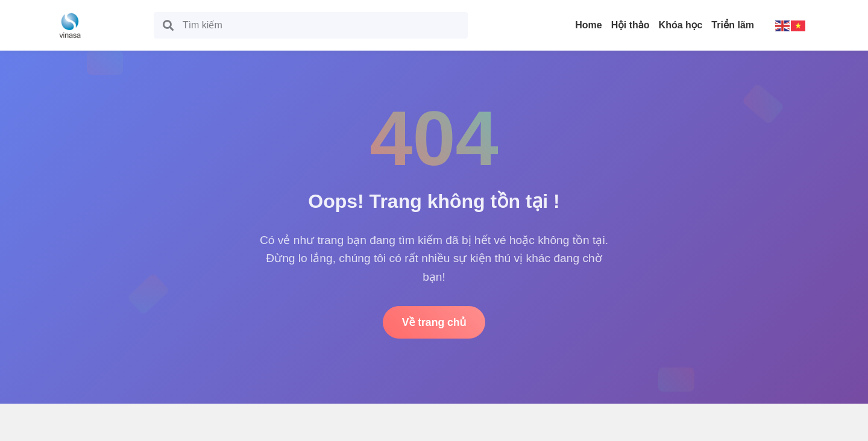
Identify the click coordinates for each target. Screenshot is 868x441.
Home (588, 25)
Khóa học (681, 25)
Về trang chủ (434, 322)
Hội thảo (631, 25)
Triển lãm (733, 25)
